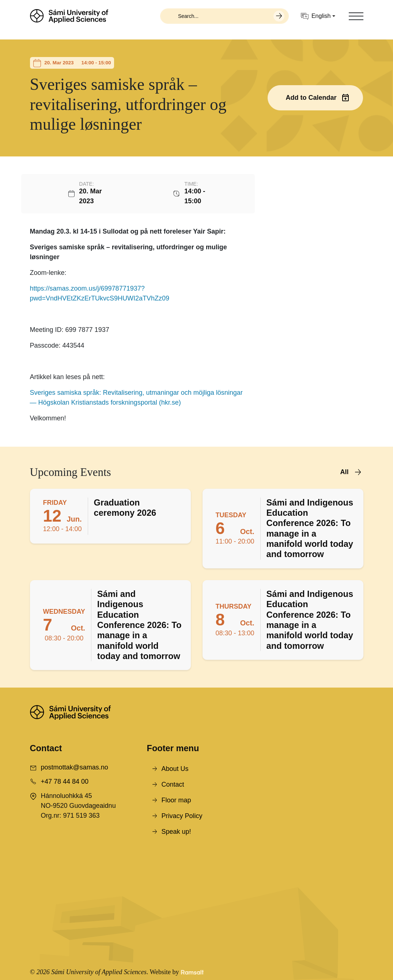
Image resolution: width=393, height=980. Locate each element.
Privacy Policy (182, 816)
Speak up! (176, 832)
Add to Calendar (311, 98)
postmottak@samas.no (75, 767)
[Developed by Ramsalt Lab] (192, 972)
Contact (173, 784)
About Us (175, 769)
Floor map (176, 800)
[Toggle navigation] (356, 16)
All (344, 472)
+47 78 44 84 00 (65, 782)
